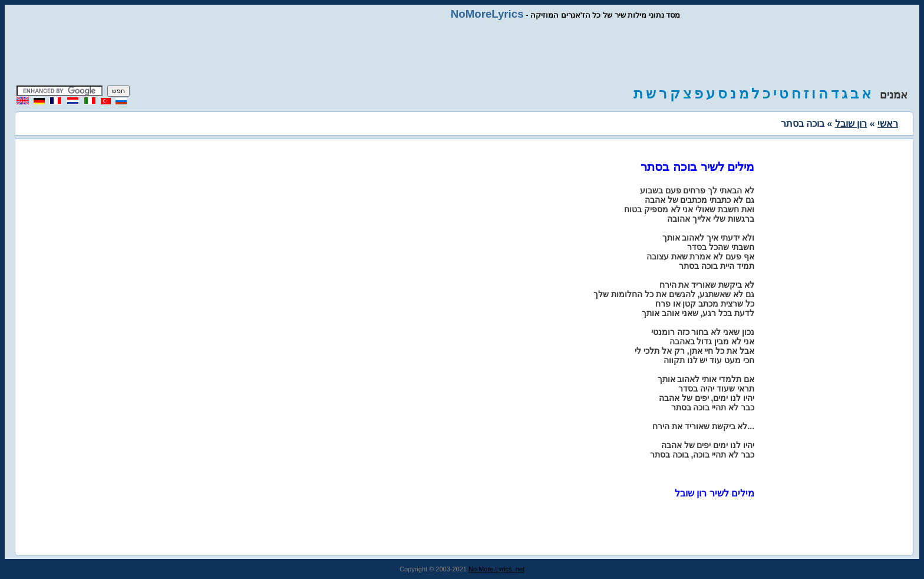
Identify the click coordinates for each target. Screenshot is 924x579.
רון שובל (851, 124)
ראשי (888, 124)
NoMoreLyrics (487, 14)
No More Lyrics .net (496, 569)
